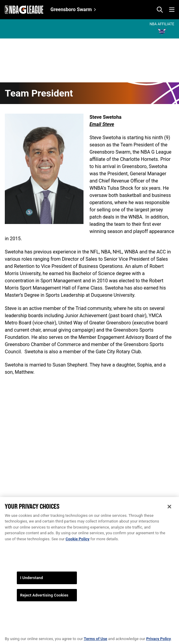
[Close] (169, 513)
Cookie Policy (77, 545)
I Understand (32, 584)
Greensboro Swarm (71, 9)
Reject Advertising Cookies (44, 601)
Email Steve (102, 124)
